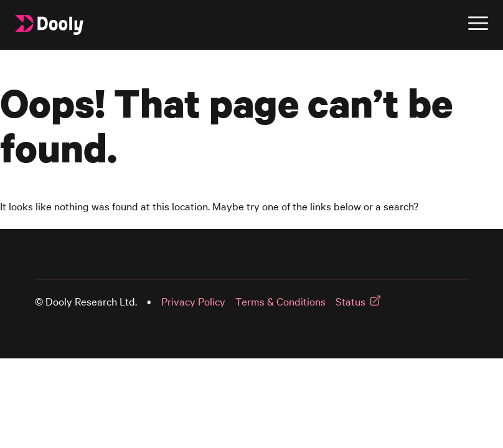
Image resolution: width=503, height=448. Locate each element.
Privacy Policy (193, 301)
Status (350, 301)
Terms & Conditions (280, 301)
